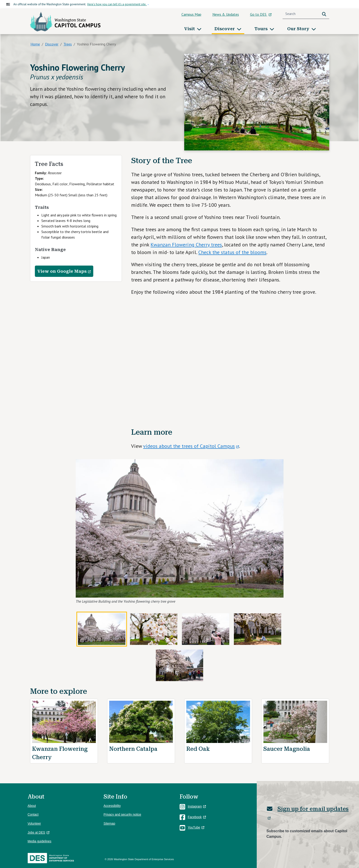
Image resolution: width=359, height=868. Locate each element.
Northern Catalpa (133, 749)
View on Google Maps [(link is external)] (64, 271)
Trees (68, 44)
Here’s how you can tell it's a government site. (117, 4)
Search (325, 14)
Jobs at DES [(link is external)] (39, 833)
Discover (52, 44)
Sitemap (109, 824)
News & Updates (226, 14)
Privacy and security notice (122, 815)
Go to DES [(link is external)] (261, 14)
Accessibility (112, 806)
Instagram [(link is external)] (197, 807)
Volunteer (34, 824)
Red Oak (198, 749)
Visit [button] (190, 29)
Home (35, 44)
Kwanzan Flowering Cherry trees (186, 245)
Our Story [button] (299, 29)
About (32, 806)
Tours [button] (262, 29)
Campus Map (191, 14)
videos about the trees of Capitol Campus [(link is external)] (191, 446)
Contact (33, 815)
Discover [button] (225, 29)
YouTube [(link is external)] (196, 828)
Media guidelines (40, 841)
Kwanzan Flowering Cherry (60, 753)
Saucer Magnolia (287, 749)
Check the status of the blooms (232, 252)
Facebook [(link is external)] (197, 817)
